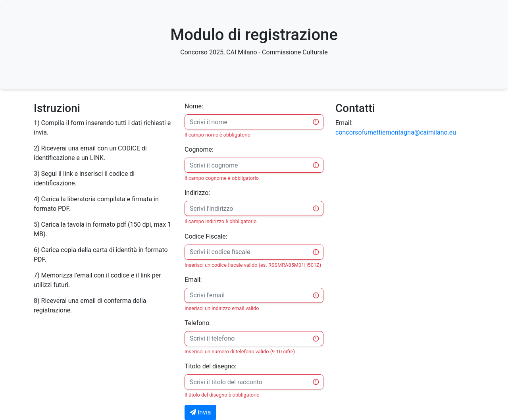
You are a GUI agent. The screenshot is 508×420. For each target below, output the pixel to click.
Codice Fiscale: (206, 236)
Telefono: (198, 323)
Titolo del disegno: (210, 366)
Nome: (194, 106)
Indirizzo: (197, 193)
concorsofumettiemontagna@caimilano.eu (396, 132)
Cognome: (199, 149)
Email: (193, 280)
